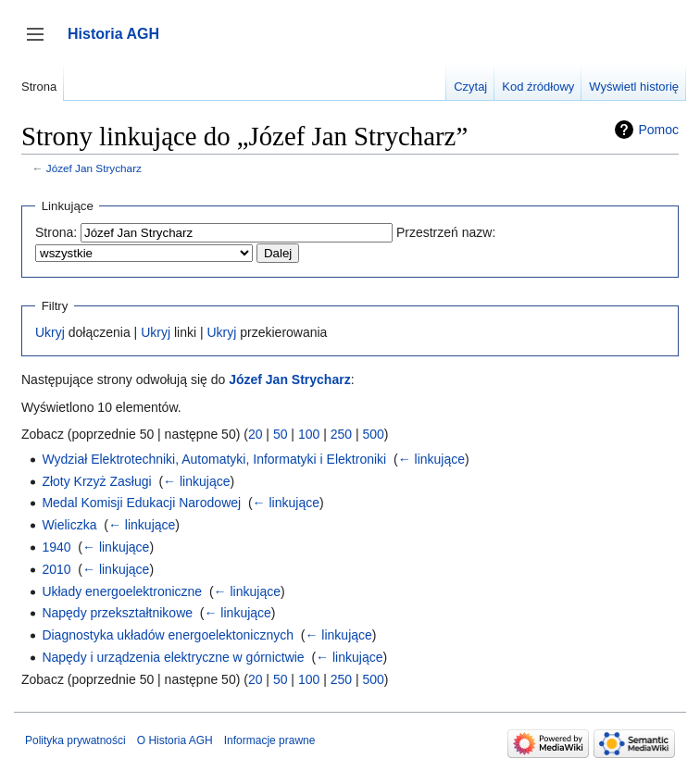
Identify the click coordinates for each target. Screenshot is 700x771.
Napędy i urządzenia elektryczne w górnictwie (173, 657)
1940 (56, 547)
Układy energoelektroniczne (122, 591)
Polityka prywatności (75, 740)
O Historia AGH (175, 740)
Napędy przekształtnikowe (117, 613)
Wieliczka (69, 525)
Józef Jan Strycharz (94, 168)
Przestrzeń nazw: (446, 232)
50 (281, 434)
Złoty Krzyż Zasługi (96, 481)
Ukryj (50, 332)
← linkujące (431, 459)
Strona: (56, 232)
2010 (56, 569)
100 (309, 434)
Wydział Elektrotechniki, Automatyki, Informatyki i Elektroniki (214, 459)
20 (256, 434)
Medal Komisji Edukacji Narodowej (141, 503)
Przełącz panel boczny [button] (41, 43)
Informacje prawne (270, 740)
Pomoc (658, 130)
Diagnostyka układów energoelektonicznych (168, 635)
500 (373, 434)
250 (341, 434)
